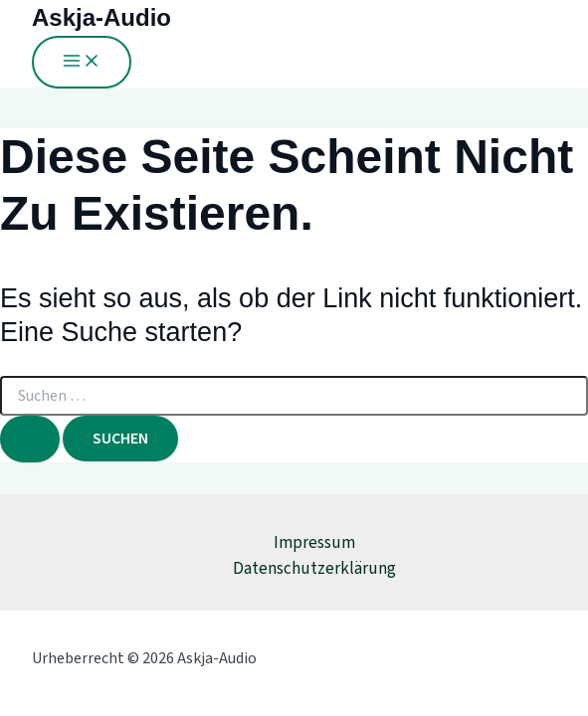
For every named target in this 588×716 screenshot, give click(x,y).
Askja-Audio (101, 17)
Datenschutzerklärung (314, 569)
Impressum (314, 543)
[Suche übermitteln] (30, 439)
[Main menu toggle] (82, 62)
